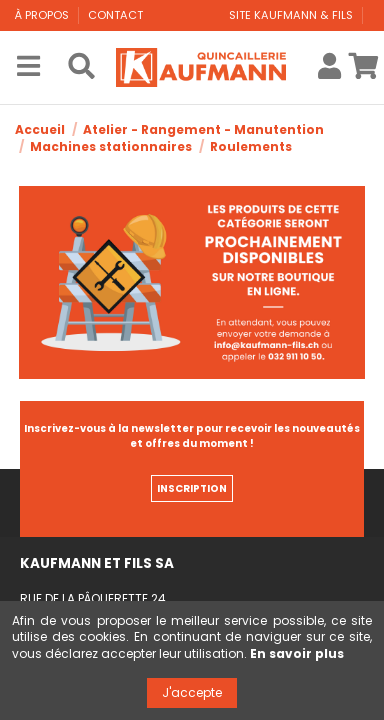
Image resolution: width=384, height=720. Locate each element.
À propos (43, 15)
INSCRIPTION (192, 488)
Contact (115, 15)
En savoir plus (297, 653)
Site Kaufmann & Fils (292, 15)
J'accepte (192, 692)
